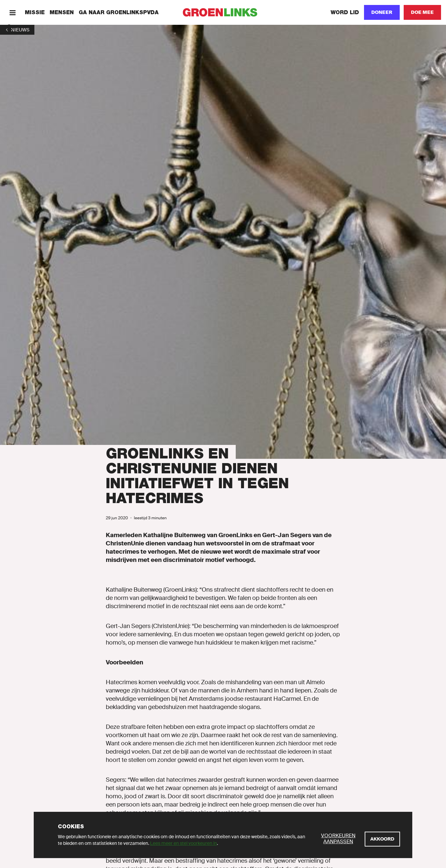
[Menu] (12, 12)
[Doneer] (382, 12)
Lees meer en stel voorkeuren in (183, 843)
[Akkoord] (382, 839)
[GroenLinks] (223, 12)
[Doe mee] (422, 12)
